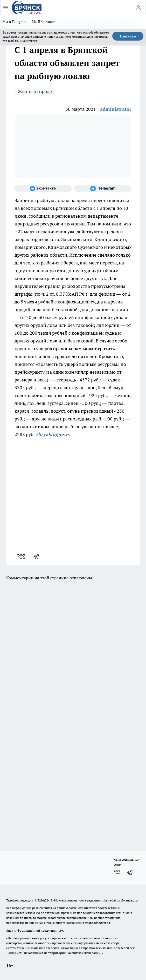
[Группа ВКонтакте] (43, 189)
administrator (116, 109)
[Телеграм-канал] (103, 189)
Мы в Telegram (15, 22)
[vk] (22, 556)
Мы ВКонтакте (44, 22)
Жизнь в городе (35, 91)
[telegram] (38, 556)
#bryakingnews (53, 434)
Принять (128, 36)
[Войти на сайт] (138, 8)
